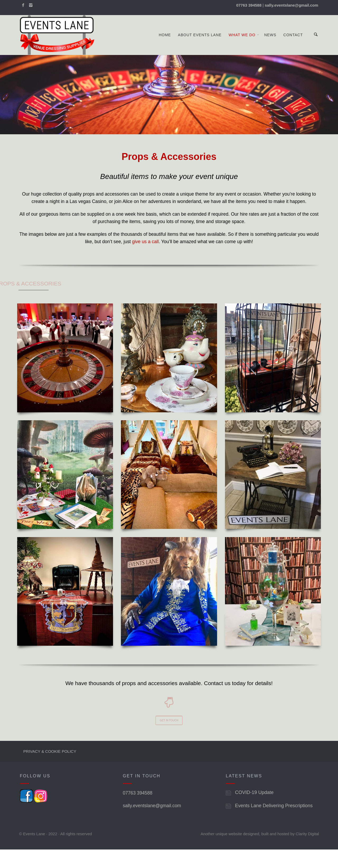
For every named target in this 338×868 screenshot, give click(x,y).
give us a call (145, 260)
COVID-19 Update (254, 811)
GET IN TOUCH (169, 738)
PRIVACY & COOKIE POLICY (50, 770)
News (270, 44)
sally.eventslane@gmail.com (152, 824)
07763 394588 (138, 811)
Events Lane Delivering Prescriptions (274, 824)
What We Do (242, 44)
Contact (293, 44)
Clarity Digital (307, 852)
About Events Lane (200, 44)
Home (165, 44)
